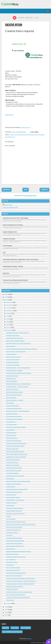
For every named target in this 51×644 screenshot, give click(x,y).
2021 (6, 300)
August (9, 313)
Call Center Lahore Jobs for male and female (19, 592)
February (9, 330)
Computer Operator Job (13, 530)
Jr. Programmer (11, 422)
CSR (4, 252)
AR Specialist (10, 478)
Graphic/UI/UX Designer (14, 484)
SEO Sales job (10, 565)
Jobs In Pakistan (29, 135)
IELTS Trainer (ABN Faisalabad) (16, 595)
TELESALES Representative (14, 538)
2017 (6, 615)
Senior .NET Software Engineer (15, 341)
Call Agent (9, 535)
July (8, 316)
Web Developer (11, 346)
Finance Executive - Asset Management (18, 411)
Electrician (6, 273)
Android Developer (12, 414)
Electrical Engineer (12, 381)
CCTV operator (11, 559)
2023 (6, 294)
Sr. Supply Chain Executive (14, 408)
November (10, 305)
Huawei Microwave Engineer (15, 508)
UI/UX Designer (8, 246)
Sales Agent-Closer (12, 438)
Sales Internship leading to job (15, 546)
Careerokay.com (25, 127)
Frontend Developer (12, 589)
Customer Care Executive (14, 441)
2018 (6, 612)
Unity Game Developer (13, 459)
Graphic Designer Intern (10, 232)
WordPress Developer (13, 335)
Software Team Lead (12, 449)
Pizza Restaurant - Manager (14, 370)
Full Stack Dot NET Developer (15, 476)
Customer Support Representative (16, 443)
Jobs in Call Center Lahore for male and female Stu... (21, 581)
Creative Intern (14, 25)
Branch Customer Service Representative (18, 481)
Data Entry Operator (12, 376)
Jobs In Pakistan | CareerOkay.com (12, 632)
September (10, 311)
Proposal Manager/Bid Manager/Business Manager (22, 349)
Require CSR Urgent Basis (14, 395)
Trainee (8, 516)
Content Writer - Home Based (15, 500)
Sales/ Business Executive (14, 470)
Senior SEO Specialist (12, 406)
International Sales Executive (15, 586)
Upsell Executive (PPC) (13, 570)
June (8, 319)
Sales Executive (11, 549)
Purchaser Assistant (12, 532)
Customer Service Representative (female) (15, 280)
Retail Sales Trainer (12, 562)
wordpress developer (9, 239)
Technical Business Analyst (14, 468)
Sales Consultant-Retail (13, 568)
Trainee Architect (11, 354)
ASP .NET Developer (12, 554)
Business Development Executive (16, 522)
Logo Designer (10, 430)
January (9, 603)
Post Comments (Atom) (30, 196)
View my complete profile (10, 207)
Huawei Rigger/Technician (14, 511)
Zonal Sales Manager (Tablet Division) (17, 333)
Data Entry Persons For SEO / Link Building (15, 218)
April (8, 325)
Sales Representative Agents (15, 392)
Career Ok (13, 135)
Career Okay (20, 135)
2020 (6, 607)
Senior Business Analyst (13, 497)
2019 (6, 610)
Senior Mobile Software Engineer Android (18, 551)
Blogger (29, 639)
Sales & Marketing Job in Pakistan (13, 225)
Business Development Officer (15, 446)
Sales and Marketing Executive (15, 451)
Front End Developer (12, 473)
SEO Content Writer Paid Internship (17, 454)
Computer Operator (12, 462)
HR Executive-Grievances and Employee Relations (21, 524)
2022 (6, 297)
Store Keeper (10, 403)
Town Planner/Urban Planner (15, 338)
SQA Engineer (10, 505)
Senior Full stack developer (14, 576)
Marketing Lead (11, 379)
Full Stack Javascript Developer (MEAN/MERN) (20, 578)
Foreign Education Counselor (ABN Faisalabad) (20, 584)
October (9, 308)
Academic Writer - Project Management (18, 368)
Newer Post (7, 190)
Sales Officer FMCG (12, 389)
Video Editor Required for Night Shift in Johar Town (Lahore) (21, 259)
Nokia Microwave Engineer (14, 527)
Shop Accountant (11, 397)
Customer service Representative (16, 427)
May (8, 322)
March (8, 327)
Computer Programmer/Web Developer (18, 597)
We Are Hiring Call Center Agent (16, 351)
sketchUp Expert (11, 495)
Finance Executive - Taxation (15, 400)
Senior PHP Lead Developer (14, 543)
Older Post (44, 190)
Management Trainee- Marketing (16, 457)
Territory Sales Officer (13, 360)
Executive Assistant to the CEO (15, 514)
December (10, 302)
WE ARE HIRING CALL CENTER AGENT (18, 343)
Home (26, 190)
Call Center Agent (11, 424)
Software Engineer (12, 503)
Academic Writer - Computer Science (17, 387)
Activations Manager (12, 362)
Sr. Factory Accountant (13, 365)
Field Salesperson (11, 433)
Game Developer (11, 435)
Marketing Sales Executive (14, 492)
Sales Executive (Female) (13, 357)
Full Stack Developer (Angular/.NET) (17, 489)
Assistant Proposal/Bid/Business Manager (19, 373)
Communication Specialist (14, 416)
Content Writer (11, 487)
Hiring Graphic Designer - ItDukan (13, 266)
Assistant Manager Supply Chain (16, 557)
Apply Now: (9, 115)
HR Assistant (10, 600)
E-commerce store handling (14, 419)
